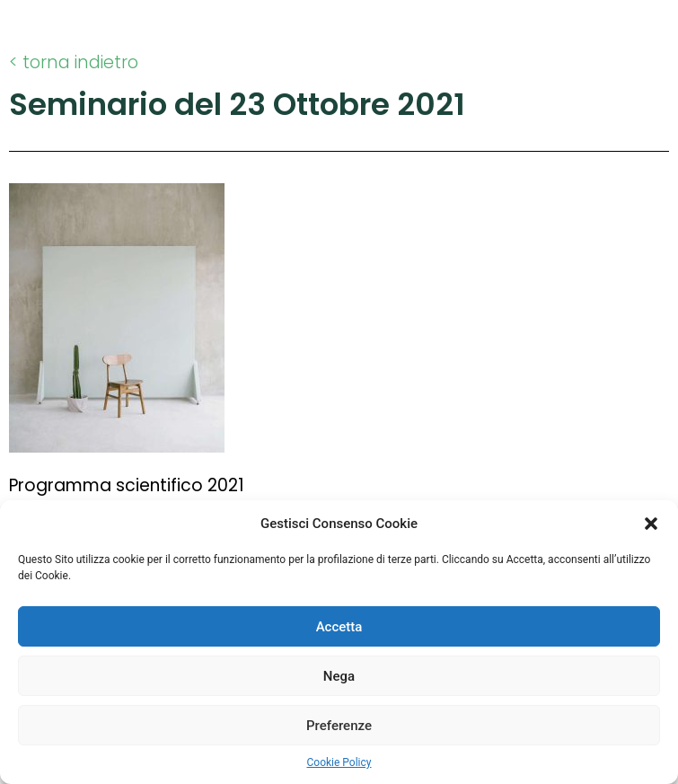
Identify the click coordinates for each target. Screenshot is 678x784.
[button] (651, 524)
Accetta (339, 627)
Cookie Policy (339, 762)
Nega (339, 676)
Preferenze (339, 726)
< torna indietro (74, 62)
